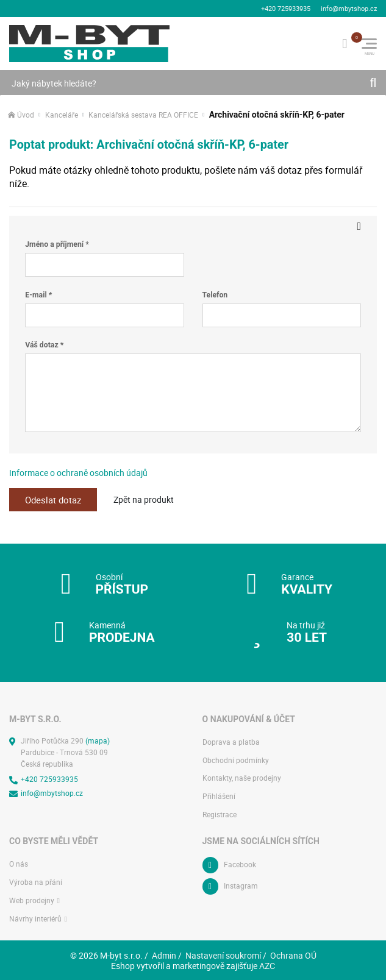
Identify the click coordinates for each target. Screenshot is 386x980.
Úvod (26, 113)
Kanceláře (62, 113)
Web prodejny (32, 899)
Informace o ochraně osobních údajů (78, 471)
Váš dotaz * (44, 343)
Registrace (220, 813)
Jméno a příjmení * (57, 243)
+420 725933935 (286, 7)
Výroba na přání (36, 880)
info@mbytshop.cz (349, 7)
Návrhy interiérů (35, 917)
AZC (267, 964)
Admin (164, 953)
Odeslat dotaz (55, 498)
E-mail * (38, 293)
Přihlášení (219, 794)
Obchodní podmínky (236, 758)
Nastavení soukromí (223, 953)
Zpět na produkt (148, 498)
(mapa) (98, 739)
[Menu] (369, 42)
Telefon (215, 293)
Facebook (240, 863)
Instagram (241, 885)
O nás (19, 862)
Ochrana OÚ (293, 953)
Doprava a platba (231, 740)
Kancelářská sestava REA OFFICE (143, 113)
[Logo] (89, 42)
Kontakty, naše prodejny (242, 777)
